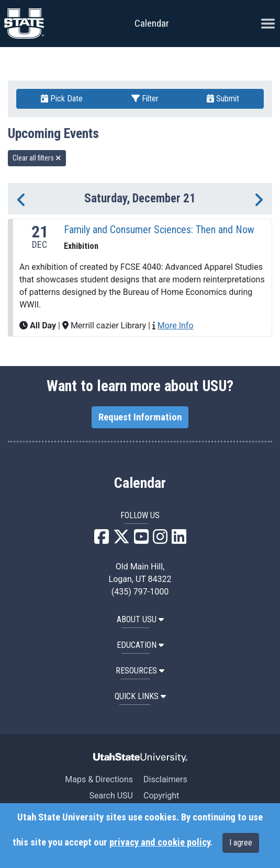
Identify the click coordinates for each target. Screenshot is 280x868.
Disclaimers (165, 779)
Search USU (111, 796)
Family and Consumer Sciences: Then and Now (159, 230)
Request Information (140, 417)
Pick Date (62, 99)
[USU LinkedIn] (179, 540)
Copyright (161, 796)
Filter (145, 99)
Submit (223, 99)
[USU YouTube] (141, 540)
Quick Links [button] (140, 696)
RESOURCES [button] (140, 671)
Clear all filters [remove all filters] (37, 158)
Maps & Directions (99, 779)
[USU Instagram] (160, 540)
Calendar (140, 483)
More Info (176, 325)
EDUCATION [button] (140, 645)
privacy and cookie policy (160, 842)
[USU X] (121, 540)
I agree (241, 843)
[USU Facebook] (102, 540)
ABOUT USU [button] (140, 619)
